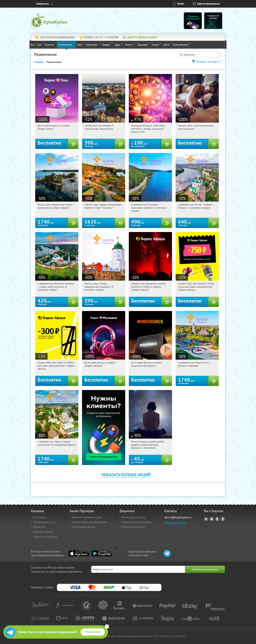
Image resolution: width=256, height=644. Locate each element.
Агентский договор (133, 517)
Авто (80, 44)
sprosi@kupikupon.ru (178, 517)
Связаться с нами (175, 523)
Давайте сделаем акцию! (87, 517)
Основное (39, 517)
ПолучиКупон (182, 44)
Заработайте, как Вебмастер (89, 522)
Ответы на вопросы (45, 537)
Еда (40, 44)
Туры (119, 44)
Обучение (93, 44)
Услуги (130, 44)
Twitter (217, 519)
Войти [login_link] (181, 4)
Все (33, 45)
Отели (157, 44)
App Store (79, 553)
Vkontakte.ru (212, 519)
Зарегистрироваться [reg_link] (208, 4)
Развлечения (66, 44)
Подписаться (93, 632)
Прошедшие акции (83, 527)
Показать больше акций (126, 475)
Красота (50, 44)
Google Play (102, 553)
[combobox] (200, 54)
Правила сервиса (44, 532)
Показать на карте (207, 62)
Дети (167, 44)
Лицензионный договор (137, 522)
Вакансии (39, 527)
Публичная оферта (133, 527)
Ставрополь (42, 4)
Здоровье (143, 44)
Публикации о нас (44, 522)
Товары (107, 44)
